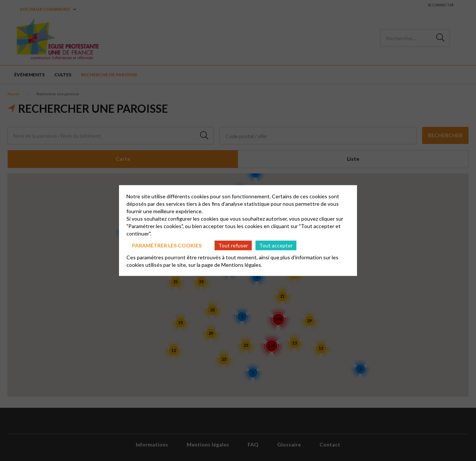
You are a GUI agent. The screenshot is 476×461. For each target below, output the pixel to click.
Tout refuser (233, 245)
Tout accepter (276, 245)
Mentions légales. (242, 265)
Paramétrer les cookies (167, 245)
